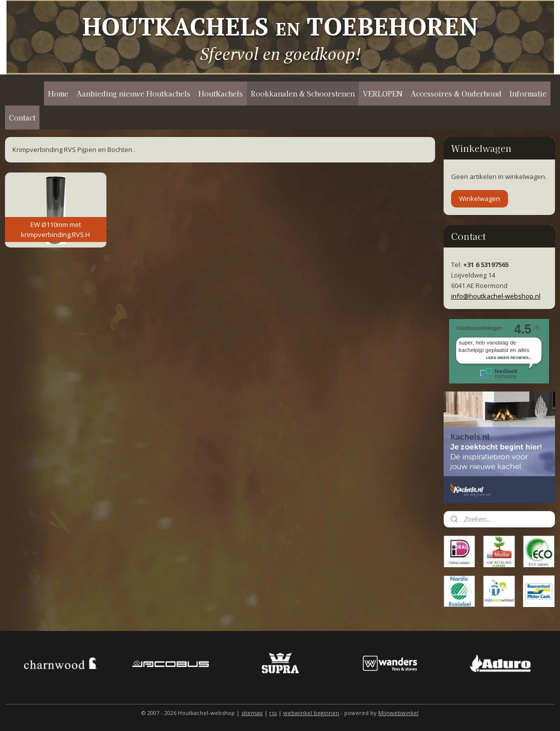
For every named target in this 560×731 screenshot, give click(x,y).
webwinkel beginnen (311, 713)
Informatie (528, 93)
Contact (22, 117)
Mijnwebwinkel (398, 713)
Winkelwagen (480, 198)
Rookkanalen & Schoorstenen (303, 93)
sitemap (252, 713)
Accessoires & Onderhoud (456, 93)
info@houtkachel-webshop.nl (496, 296)
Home (58, 93)
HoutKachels (221, 93)
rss (273, 713)
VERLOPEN (383, 93)
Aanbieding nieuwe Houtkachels (133, 93)
